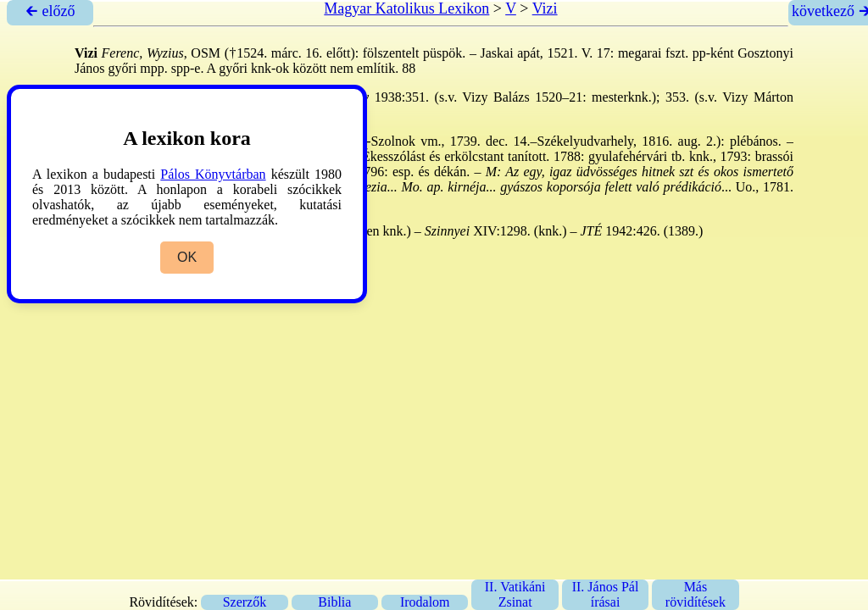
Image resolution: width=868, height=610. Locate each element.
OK (187, 257)
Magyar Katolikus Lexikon (406, 8)
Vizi (545, 8)
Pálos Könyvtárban (213, 174)
